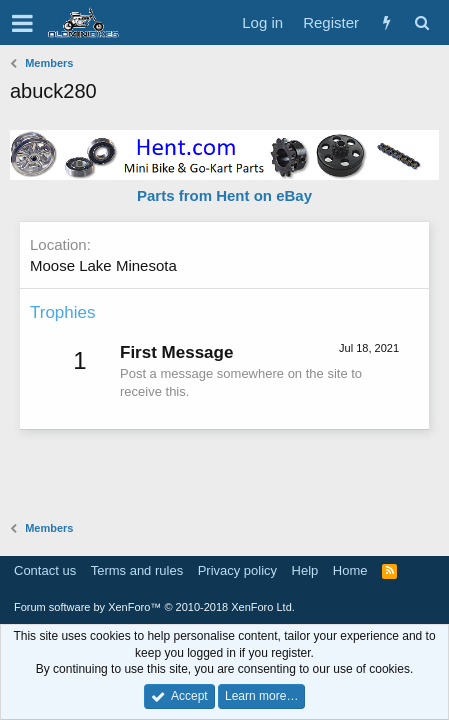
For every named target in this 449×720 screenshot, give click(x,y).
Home (350, 570)
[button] (22, 23)
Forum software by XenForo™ (154, 607)
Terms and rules (137, 570)
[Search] (421, 22)
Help (305, 570)
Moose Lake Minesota (103, 265)
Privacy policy (237, 570)
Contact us (45, 570)
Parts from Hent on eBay (224, 195)
